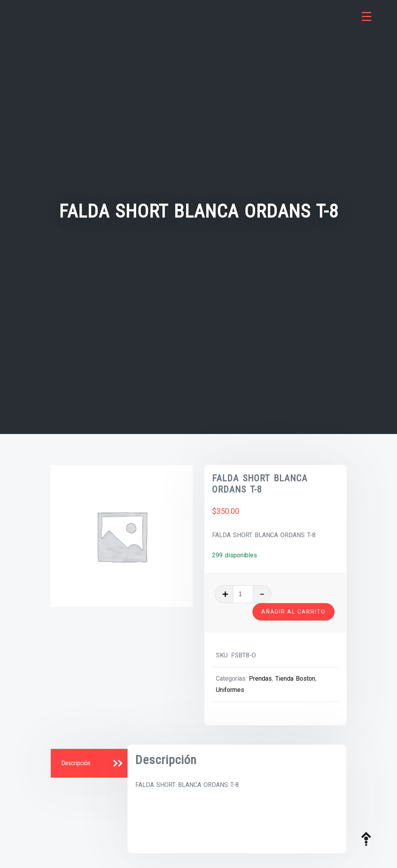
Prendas (260, 679)
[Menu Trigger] (367, 16)
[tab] (90, 764)
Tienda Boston (295, 679)
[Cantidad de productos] (243, 594)
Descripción (76, 763)
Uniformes (230, 690)
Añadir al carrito (293, 612)
